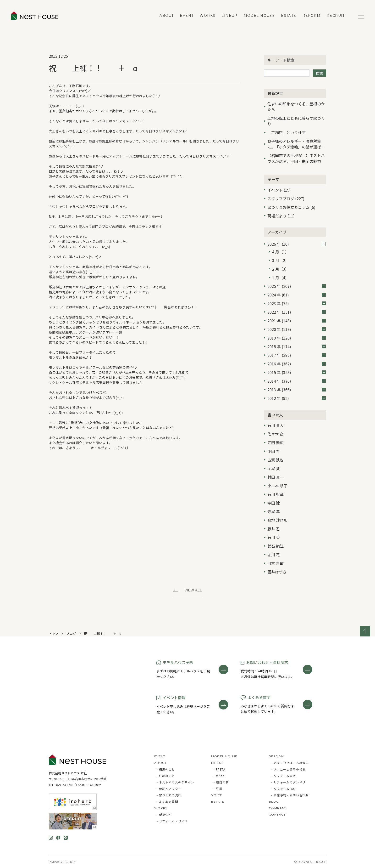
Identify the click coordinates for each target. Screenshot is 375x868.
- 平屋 (218, 789)
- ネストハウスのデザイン (175, 782)
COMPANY (278, 808)
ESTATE (289, 16)
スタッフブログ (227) (286, 199)
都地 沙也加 (277, 520)
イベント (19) (279, 190)
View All (193, 590)
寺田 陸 (274, 503)
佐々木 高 (276, 434)
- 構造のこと (166, 769)
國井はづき (277, 572)
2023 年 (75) (297, 303)
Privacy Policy (62, 862)
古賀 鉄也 (276, 460)
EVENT (187, 16)
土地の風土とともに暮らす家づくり (296, 121)
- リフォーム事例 (284, 776)
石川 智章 (276, 494)
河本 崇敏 (276, 563)
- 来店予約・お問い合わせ (290, 795)
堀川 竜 (274, 555)
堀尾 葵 (274, 468)
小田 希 (274, 451)
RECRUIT (336, 16)
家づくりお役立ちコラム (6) (291, 207)
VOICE (217, 795)
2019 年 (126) (297, 338)
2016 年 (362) (297, 364)
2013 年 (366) (297, 390)
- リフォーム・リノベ (172, 821)
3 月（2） (281, 260)
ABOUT (167, 16)
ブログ (71, 633)
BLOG (274, 802)
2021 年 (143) (297, 321)
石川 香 (274, 537)
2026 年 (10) (297, 244)
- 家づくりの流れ (169, 795)
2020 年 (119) (297, 329)
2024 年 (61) (297, 295)
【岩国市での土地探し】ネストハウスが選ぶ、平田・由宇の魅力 (296, 158)
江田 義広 (276, 443)
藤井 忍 (274, 529)
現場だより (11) (281, 216)
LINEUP (229, 16)
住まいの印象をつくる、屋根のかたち (296, 107)
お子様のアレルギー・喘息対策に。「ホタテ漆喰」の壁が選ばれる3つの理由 (296, 144)
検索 (320, 73)
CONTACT (277, 814)
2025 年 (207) (297, 286)
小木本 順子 (277, 486)
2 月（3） (281, 269)
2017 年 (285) (297, 355)
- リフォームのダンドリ (288, 782)
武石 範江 (276, 546)
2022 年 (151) (297, 312)
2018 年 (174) (297, 346)
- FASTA (219, 769)
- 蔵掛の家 (221, 782)
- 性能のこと (166, 776)
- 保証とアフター (169, 789)
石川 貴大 (276, 425)
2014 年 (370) (297, 381)
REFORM (312, 16)
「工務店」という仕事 (287, 132)
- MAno (219, 776)
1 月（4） (281, 278)
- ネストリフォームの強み (290, 763)
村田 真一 (276, 477)
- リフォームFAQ (283, 789)
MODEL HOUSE (259, 16)
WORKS (207, 16)
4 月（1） (281, 252)
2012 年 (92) (297, 398)
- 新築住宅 (164, 814)
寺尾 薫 (274, 511)
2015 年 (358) (297, 372)
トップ (54, 633)
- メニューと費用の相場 (288, 769)
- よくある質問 (167, 802)
